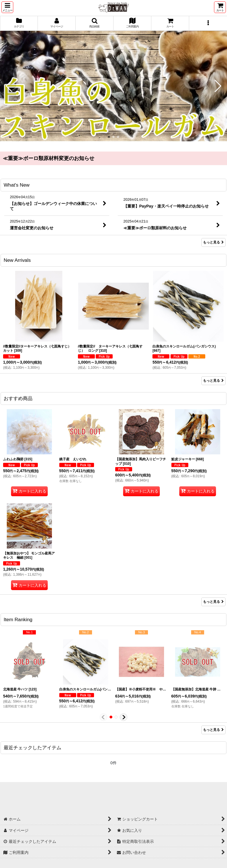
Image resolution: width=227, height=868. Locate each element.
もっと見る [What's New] (213, 242)
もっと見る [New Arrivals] (213, 381)
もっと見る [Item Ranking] (213, 730)
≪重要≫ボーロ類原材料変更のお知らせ (49, 158)
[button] (7, 7)
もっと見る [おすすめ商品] (213, 602)
